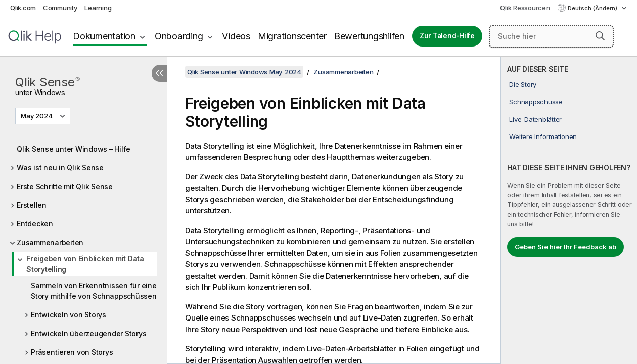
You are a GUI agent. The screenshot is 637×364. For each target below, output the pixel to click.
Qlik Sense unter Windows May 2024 (244, 72)
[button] (600, 36)
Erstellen (32, 205)
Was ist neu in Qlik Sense (60, 168)
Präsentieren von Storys (72, 352)
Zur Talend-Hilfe (447, 36)
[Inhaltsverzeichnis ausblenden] (159, 73)
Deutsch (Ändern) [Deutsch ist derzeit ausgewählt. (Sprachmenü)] (593, 8)
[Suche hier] (551, 36)
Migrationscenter (292, 36)
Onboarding (179, 36)
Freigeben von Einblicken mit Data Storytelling (85, 264)
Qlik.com (23, 8)
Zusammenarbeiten (50, 242)
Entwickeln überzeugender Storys (88, 333)
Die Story (523, 84)
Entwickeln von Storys (69, 315)
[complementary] (569, 210)
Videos (236, 36)
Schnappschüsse (536, 102)
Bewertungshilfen (369, 36)
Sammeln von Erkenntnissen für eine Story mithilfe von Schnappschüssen (94, 291)
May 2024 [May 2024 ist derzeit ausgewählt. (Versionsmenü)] (37, 116)
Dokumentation (104, 36)
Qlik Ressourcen (525, 8)
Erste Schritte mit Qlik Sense (65, 186)
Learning (98, 8)
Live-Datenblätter (535, 119)
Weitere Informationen (543, 136)
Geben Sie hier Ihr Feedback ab (565, 247)
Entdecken (35, 224)
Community (60, 8)
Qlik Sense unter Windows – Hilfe (74, 149)
